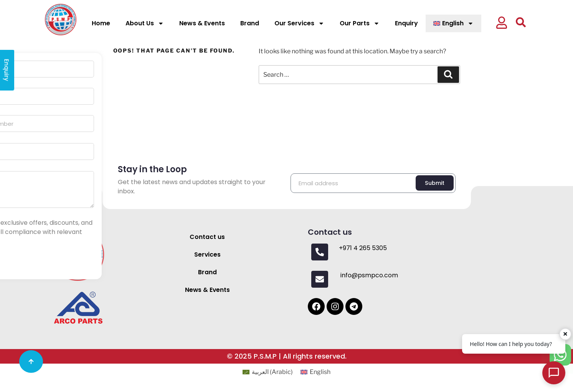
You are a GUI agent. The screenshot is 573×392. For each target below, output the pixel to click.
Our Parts (360, 23)
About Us (145, 23)
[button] (504, 24)
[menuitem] (453, 23)
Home (101, 23)
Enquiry (406, 23)
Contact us (207, 237)
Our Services (299, 23)
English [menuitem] (320, 372)
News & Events (202, 23)
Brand (250, 23)
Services (207, 254)
